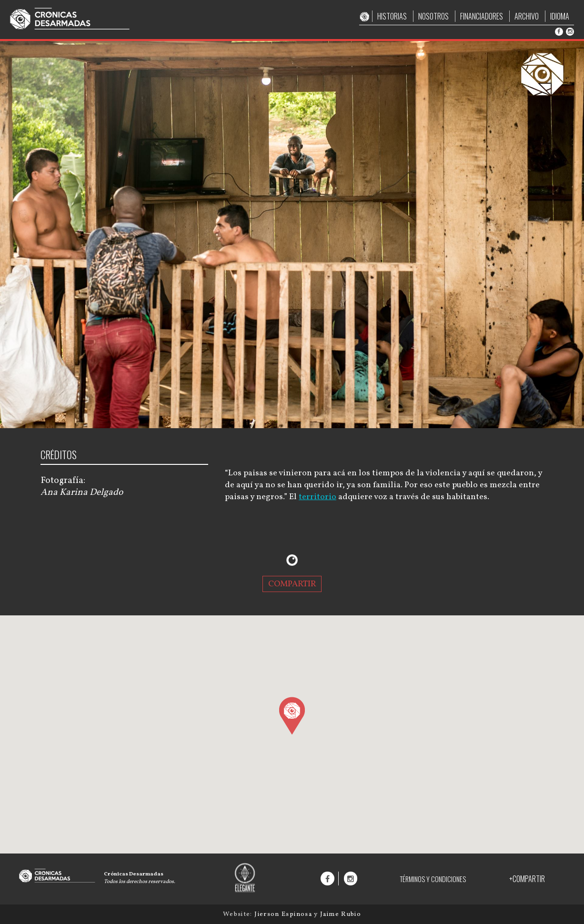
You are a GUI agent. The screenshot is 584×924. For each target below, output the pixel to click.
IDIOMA (560, 16)
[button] (292, 715)
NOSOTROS (433, 16)
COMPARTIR (292, 584)
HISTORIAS (392, 16)
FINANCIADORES (482, 16)
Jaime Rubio (341, 914)
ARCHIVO (527, 16)
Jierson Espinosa (284, 914)
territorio (317, 497)
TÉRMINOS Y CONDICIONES (433, 879)
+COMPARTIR (527, 879)
